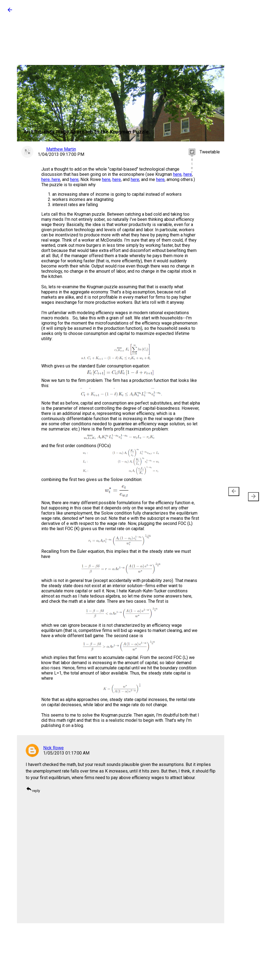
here (177, 174)
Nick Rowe (53, 748)
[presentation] (234, 492)
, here (55, 179)
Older (251, 494)
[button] (10, 12)
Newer (235, 494)
